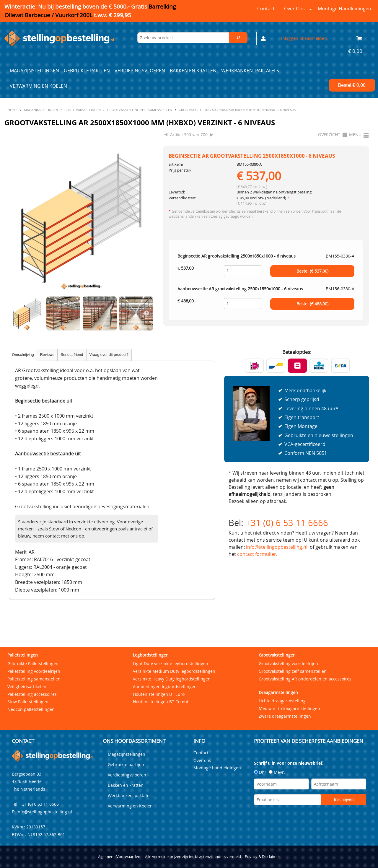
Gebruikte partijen (87, 71)
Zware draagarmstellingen (285, 716)
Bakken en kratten (193, 71)
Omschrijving (23, 355)
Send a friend (72, 355)
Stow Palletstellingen (28, 702)
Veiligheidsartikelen (27, 687)
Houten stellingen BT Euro (159, 694)
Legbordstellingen (151, 655)
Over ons (297, 10)
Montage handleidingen (344, 9)
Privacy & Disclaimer (262, 857)
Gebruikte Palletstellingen (33, 663)
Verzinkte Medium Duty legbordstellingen (174, 671)
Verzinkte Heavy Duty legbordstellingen (172, 679)
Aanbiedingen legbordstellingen (165, 687)
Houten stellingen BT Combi (161, 702)
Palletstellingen (23, 655)
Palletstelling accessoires (32, 694)
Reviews (47, 355)
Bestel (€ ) (312, 271)
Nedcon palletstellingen (31, 709)
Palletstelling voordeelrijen (34, 671)
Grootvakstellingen (277, 655)
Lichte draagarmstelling (282, 701)
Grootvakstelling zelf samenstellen (293, 671)
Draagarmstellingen (278, 692)
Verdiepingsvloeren (140, 71)
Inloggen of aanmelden (304, 38)
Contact (266, 9)
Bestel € (352, 85)
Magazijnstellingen (34, 71)
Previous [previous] (16, 313)
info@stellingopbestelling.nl (277, 547)
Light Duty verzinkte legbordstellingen (171, 663)
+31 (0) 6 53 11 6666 (287, 523)
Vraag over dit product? (109, 355)
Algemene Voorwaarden (119, 857)
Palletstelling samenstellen (34, 679)
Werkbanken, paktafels (250, 71)
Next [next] (146, 313)
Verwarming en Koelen (38, 86)
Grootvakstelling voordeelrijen (288, 663)
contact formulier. (257, 554)
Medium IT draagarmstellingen (289, 708)
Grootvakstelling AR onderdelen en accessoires (305, 679)
